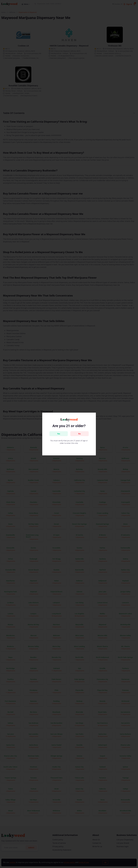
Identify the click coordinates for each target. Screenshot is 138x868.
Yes (59, 434)
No (80, 434)
